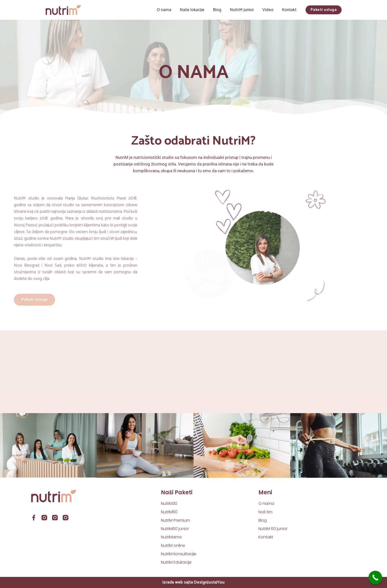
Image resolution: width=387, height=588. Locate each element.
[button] (324, 10)
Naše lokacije (192, 10)
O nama (164, 10)
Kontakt (289, 10)
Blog (217, 10)
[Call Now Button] (375, 578)
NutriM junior (242, 10)
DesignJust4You (209, 582)
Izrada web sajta (178, 582)
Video (268, 10)
